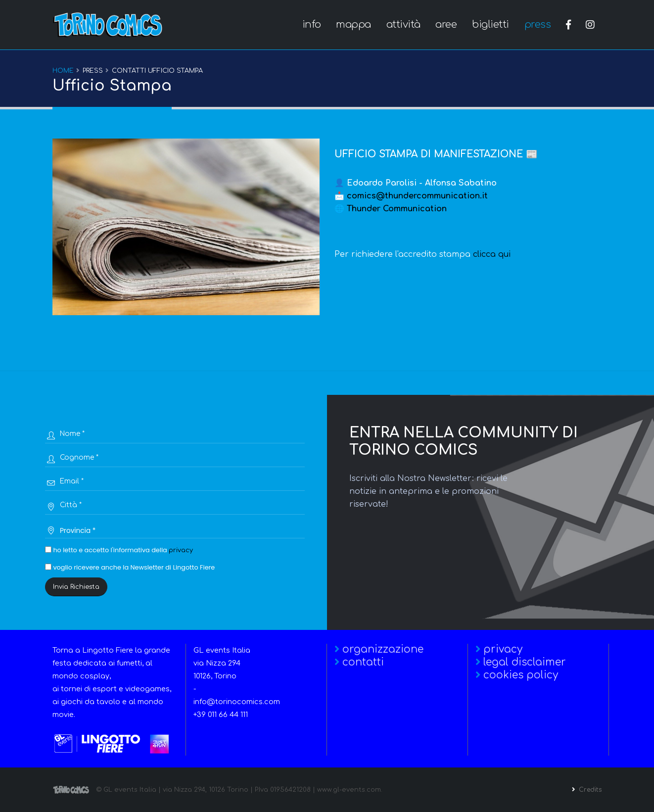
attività (403, 24)
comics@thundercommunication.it (417, 196)
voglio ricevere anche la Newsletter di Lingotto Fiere (130, 567)
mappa (353, 24)
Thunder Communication (397, 209)
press (538, 24)
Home (63, 71)
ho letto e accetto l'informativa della (119, 550)
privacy (181, 550)
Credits (588, 790)
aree (446, 24)
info (312, 24)
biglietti (490, 24)
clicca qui (492, 254)
